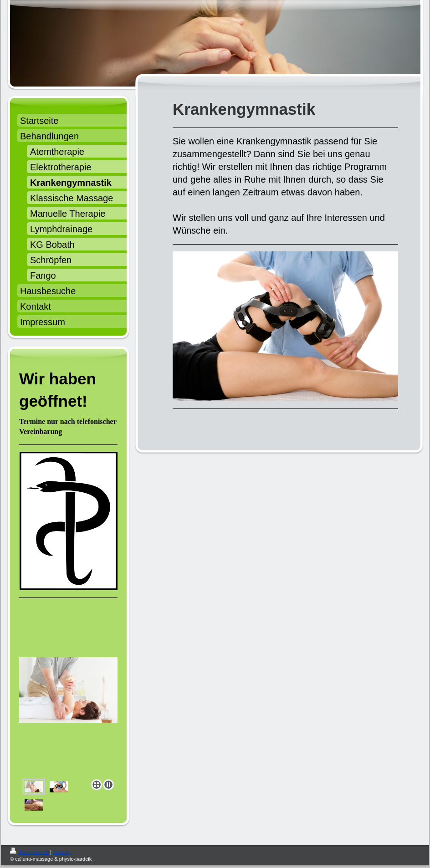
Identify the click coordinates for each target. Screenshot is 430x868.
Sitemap (62, 852)
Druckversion (30, 852)
